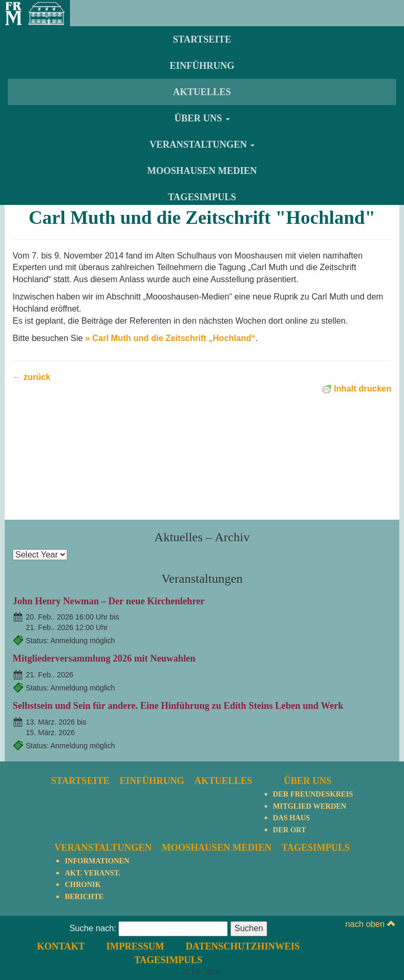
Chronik (83, 885)
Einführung (202, 66)
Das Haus (291, 818)
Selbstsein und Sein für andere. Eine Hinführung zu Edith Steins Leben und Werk (178, 706)
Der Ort (290, 830)
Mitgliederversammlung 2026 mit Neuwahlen (104, 658)
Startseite (202, 39)
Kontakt (61, 946)
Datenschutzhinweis (243, 946)
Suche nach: (93, 928)
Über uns (202, 118)
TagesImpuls (202, 197)
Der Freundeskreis (313, 794)
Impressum (135, 946)
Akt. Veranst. (92, 873)
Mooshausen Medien (202, 171)
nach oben (370, 924)
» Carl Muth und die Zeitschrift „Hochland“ (170, 338)
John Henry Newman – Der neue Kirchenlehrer (109, 601)
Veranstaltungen (202, 145)
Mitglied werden (310, 806)
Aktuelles (202, 92)
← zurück (32, 377)
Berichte (84, 897)
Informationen (97, 861)
